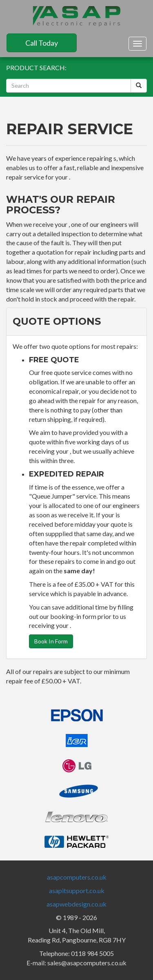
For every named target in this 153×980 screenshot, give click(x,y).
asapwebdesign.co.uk (76, 904)
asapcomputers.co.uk (77, 877)
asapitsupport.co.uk (77, 890)
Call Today (42, 43)
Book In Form (51, 641)
